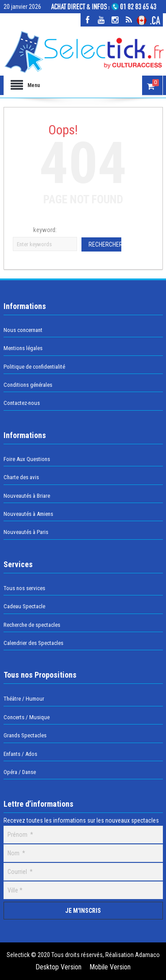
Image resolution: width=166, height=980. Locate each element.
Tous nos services (24, 588)
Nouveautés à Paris (26, 532)
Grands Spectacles (25, 735)
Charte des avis (21, 477)
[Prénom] (83, 835)
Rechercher (105, 244)
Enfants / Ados (20, 754)
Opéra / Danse (20, 772)
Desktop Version (58, 967)
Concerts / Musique (27, 717)
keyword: (45, 230)
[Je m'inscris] (83, 911)
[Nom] (83, 853)
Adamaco (147, 955)
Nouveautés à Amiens (28, 514)
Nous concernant (23, 330)
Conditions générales (28, 385)
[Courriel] (83, 872)
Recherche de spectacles (32, 625)
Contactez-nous (22, 403)
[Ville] (83, 890)
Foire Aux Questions (27, 459)
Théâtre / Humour (24, 699)
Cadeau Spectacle (24, 606)
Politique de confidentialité (34, 367)
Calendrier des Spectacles (33, 643)
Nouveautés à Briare (27, 496)
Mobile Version (110, 967)
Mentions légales (23, 348)
